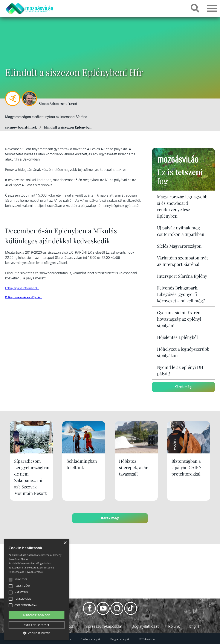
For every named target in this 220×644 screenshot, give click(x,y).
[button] (37, 633)
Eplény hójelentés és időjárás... (24, 297)
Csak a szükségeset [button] (37, 625)
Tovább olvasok (34, 572)
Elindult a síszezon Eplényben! (68, 127)
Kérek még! (183, 387)
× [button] (65, 543)
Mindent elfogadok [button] (37, 615)
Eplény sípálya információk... (22, 288)
